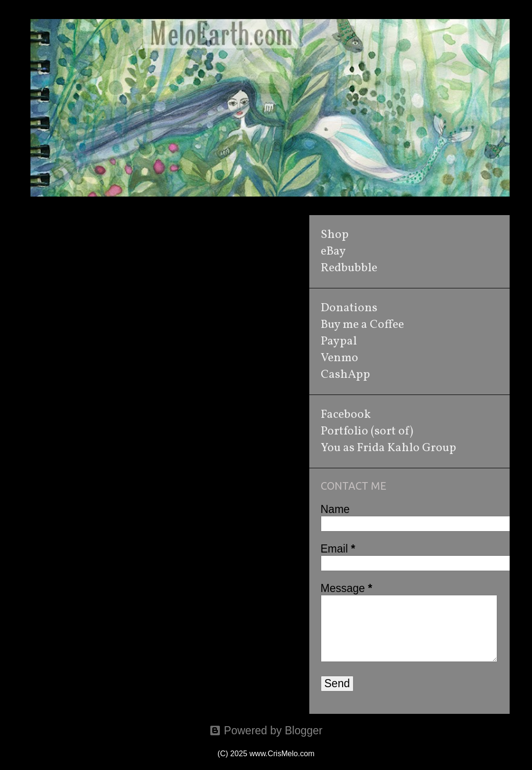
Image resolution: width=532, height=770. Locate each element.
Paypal (339, 341)
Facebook (346, 415)
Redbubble (349, 268)
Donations (349, 308)
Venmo (340, 358)
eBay (333, 252)
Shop (335, 235)
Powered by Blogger (266, 731)
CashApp (345, 375)
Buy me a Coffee (362, 325)
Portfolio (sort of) (367, 431)
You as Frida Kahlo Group (389, 448)
